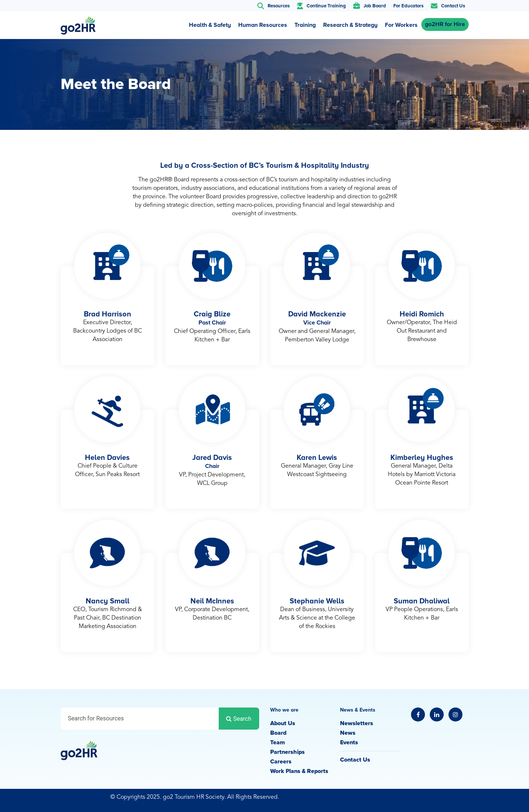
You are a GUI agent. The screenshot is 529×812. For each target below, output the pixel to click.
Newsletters (357, 723)
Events (349, 742)
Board (278, 733)
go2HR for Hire (445, 24)
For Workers (401, 25)
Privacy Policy (429, 798)
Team (278, 742)
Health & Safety (210, 25)
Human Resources (263, 25)
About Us (283, 723)
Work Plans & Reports (299, 771)
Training (305, 25)
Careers (281, 762)
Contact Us (355, 760)
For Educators (408, 6)
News (348, 733)
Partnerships (287, 752)
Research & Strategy (350, 25)
